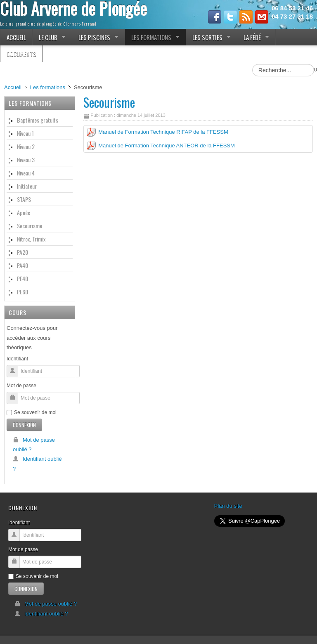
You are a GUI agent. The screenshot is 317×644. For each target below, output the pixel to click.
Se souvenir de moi (32, 412)
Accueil (13, 87)
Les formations (48, 87)
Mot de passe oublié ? (34, 445)
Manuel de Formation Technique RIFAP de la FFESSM (163, 132)
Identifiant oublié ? (37, 464)
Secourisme (109, 102)
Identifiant (17, 359)
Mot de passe (21, 386)
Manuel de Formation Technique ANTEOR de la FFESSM (167, 146)
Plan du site (228, 506)
